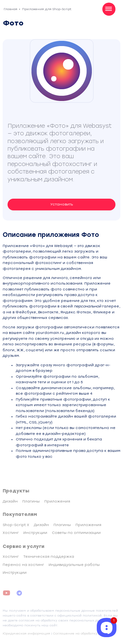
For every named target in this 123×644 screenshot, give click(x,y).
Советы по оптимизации (76, 533)
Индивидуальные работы (74, 565)
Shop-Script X (16, 525)
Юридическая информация (26, 633)
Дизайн (10, 501)
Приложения (57, 501)
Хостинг (11, 533)
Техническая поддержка (49, 557)
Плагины (31, 501)
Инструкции (35, 533)
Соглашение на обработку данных (82, 633)
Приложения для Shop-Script (47, 9)
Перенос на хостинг (23, 565)
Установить (62, 204)
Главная (10, 9)
